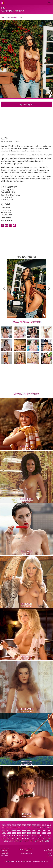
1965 (34, 838)
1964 (39, 838)
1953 (47, 841)
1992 (49, 830)
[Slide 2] (15, 315)
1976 (29, 836)
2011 (4, 828)
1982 (49, 833)
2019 (14, 825)
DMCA (50, 852)
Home (3, 17)
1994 (39, 830)
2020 (9, 825)
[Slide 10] (42, 315)
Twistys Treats (4, 855)
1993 (44, 830)
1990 (9, 833)
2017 (24, 825)
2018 (19, 825)
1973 (44, 836)
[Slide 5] (25, 315)
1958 (21, 841)
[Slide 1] (12, 315)
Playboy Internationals (12, 17)
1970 (9, 838)
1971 (4, 838)
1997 (24, 830)
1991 (4, 833)
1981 (4, 836)
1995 (34, 830)
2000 (9, 830)
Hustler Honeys (5, 852)
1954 (42, 841)
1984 (39, 833)
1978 (19, 836)
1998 (19, 830)
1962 (49, 838)
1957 (26, 841)
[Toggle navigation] (49, 3)
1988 (19, 833)
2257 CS (50, 854)
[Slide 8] (35, 315)
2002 (49, 828)
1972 (49, 836)
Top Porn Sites (22, 861)
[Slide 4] (22, 315)
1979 (14, 836)
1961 (6, 841)
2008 (19, 828)
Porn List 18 (29, 861)
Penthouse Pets (5, 854)
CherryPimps (4, 851)
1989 (14, 833)
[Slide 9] (38, 315)
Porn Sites (8, 861)
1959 (16, 841)
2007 (24, 828)
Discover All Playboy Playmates (26, 393)
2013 (44, 825)
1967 (24, 838)
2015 (34, 825)
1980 (9, 836)
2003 (44, 828)
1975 (34, 836)
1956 (32, 841)
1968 (19, 838)
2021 (4, 825)
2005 (34, 828)
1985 (34, 833)
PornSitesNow (14, 861)
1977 (24, 836)
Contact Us (49, 857)
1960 (11, 841)
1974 (39, 836)
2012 (49, 825)
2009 (14, 828)
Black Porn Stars (5, 849)
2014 (39, 825)
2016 (29, 825)
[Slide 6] (28, 315)
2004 (39, 828)
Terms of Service (48, 851)
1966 (29, 838)
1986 (29, 833)
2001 (4, 830)
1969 (14, 838)
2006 (29, 828)
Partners (50, 855)
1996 (29, 830)
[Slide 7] (32, 315)
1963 (44, 838)
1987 (24, 833)
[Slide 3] (18, 315)
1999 (14, 830)
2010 (9, 828)
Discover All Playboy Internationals (27, 321)
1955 (37, 841)
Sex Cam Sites (44, 861)
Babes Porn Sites (36, 861)
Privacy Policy (49, 849)
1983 (44, 833)
